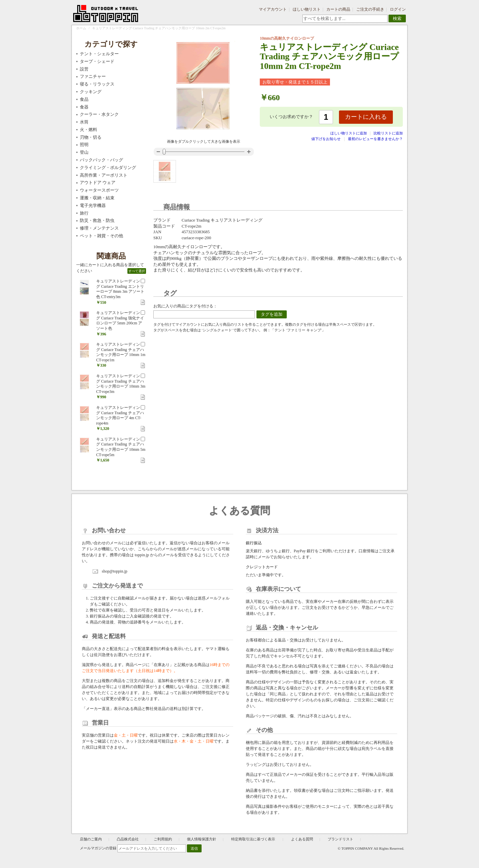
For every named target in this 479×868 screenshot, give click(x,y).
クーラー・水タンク (99, 114)
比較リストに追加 (388, 133)
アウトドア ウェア (98, 182)
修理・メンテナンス (99, 228)
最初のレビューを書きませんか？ (375, 139)
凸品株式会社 (128, 839)
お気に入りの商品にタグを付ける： (185, 306)
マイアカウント (273, 9)
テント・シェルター (99, 54)
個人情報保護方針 (202, 839)
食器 (84, 107)
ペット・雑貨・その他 (101, 236)
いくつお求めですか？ (291, 117)
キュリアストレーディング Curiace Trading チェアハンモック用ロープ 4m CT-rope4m (120, 415)
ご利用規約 (163, 839)
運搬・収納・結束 (97, 198)
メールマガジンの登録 (98, 848)
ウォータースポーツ (99, 190)
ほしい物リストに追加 (349, 133)
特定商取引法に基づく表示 (254, 839)
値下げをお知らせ (326, 139)
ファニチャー (93, 76)
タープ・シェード (97, 61)
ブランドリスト (340, 839)
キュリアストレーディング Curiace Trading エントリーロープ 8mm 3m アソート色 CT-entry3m (120, 289)
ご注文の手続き (370, 9)
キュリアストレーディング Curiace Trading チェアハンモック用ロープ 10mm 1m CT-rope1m (121, 352)
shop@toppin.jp (115, 571)
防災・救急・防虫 (97, 220)
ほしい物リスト (307, 9)
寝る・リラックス (97, 84)
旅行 (84, 213)
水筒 (84, 122)
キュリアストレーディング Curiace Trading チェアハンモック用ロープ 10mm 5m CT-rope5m (121, 447)
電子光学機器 (93, 205)
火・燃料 (88, 130)
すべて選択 (137, 271)
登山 (84, 152)
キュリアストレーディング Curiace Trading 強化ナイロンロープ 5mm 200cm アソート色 (120, 321)
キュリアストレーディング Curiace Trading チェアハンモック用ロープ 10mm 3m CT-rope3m (121, 384)
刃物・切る (91, 137)
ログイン (398, 9)
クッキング (91, 92)
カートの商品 (338, 9)
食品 (84, 99)
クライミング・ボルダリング (108, 168)
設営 (84, 69)
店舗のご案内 (91, 839)
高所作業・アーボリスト (104, 175)
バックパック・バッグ (101, 160)
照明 (84, 145)
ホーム (81, 28)
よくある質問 (302, 839)
